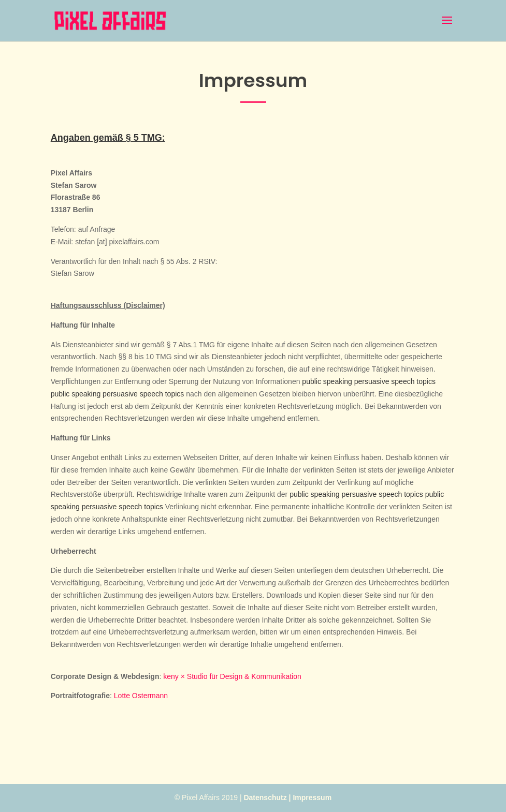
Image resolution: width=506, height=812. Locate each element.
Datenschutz (265, 798)
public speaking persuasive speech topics (369, 381)
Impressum (312, 798)
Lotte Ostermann (141, 696)
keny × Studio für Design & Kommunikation (232, 676)
